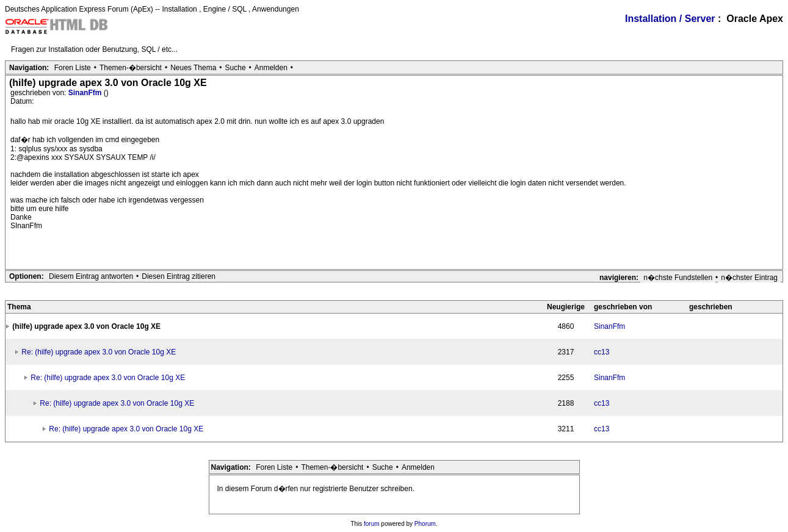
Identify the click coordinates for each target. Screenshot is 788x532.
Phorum (425, 524)
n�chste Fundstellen (678, 278)
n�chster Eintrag (749, 278)
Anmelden (271, 68)
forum (372, 524)
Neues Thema (193, 68)
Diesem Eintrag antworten (91, 276)
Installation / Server (670, 19)
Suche (236, 68)
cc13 (602, 352)
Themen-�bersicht (131, 68)
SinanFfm (86, 93)
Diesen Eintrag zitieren (179, 276)
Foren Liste (73, 68)
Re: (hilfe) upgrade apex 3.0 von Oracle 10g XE (99, 352)
